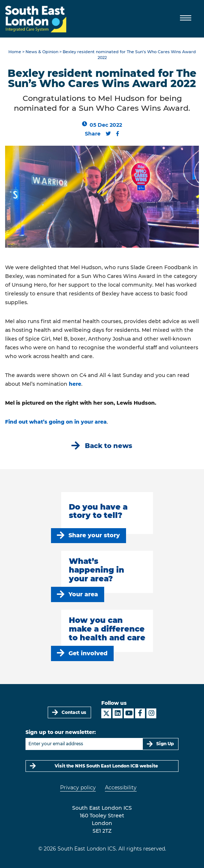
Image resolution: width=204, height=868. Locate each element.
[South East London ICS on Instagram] (151, 713)
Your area (83, 594)
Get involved (88, 653)
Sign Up (165, 744)
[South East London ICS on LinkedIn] (117, 713)
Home (15, 52)
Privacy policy (78, 788)
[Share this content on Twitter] (108, 134)
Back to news (109, 446)
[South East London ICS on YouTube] (129, 713)
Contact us (74, 712)
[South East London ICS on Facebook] (140, 713)
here (75, 384)
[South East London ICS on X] (106, 713)
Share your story (94, 535)
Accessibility (121, 788)
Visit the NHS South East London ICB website (106, 766)
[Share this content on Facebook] (117, 134)
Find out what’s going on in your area (56, 422)
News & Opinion (42, 52)
